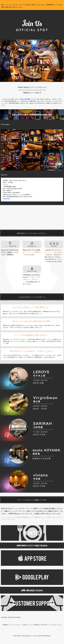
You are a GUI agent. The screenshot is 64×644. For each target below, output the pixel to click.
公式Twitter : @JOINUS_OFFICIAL (11, 617)
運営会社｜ (38, 625)
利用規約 (5, 625)
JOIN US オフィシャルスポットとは (51, 625)
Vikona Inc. (29, 636)
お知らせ (26, 625)
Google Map (6, 199)
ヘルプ (31, 625)
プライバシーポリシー (15, 625)
